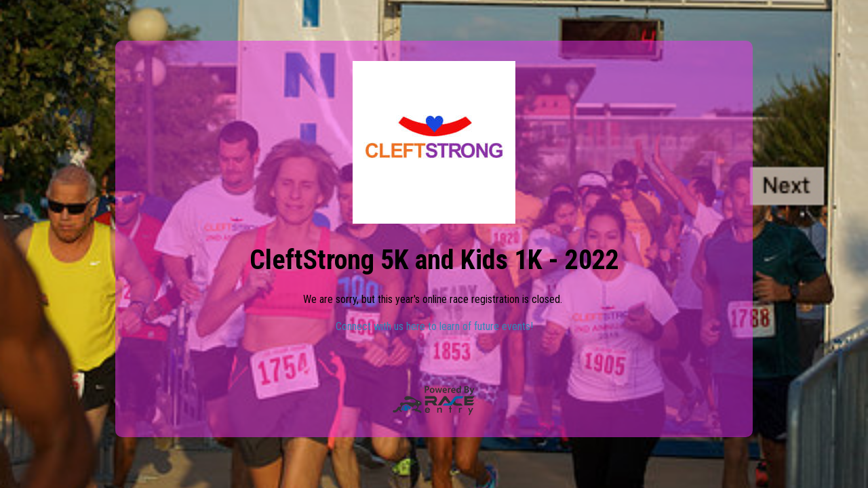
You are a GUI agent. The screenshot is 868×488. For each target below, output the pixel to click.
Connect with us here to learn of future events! (434, 326)
